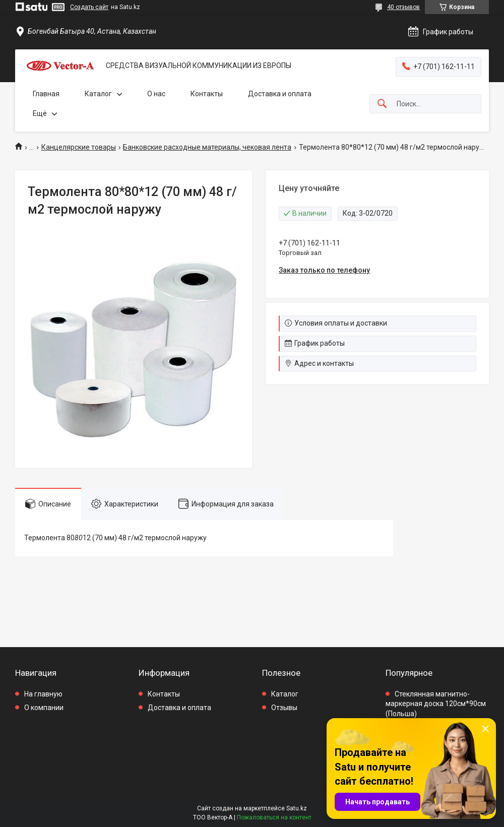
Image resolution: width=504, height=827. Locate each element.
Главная (46, 94)
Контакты (207, 94)
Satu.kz (297, 808)
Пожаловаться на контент (274, 817)
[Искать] (382, 104)
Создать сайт (89, 7)
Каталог (98, 94)
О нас (156, 94)
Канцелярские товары (79, 147)
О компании (44, 708)
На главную (43, 694)
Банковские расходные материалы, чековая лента (207, 147)
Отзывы (284, 708)
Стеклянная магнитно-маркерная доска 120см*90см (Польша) (436, 704)
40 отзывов (403, 7)
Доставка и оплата (280, 94)
